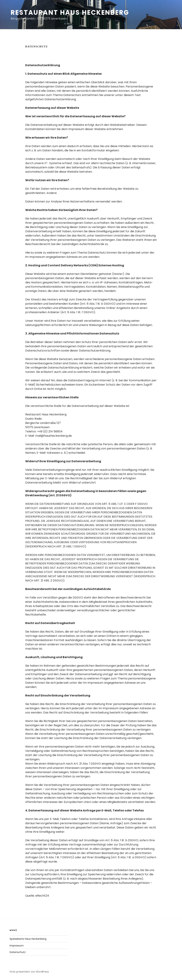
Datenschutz (18, 952)
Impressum (17, 946)
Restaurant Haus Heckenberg (70, 13)
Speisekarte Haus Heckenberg (28, 939)
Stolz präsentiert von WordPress (29, 972)
